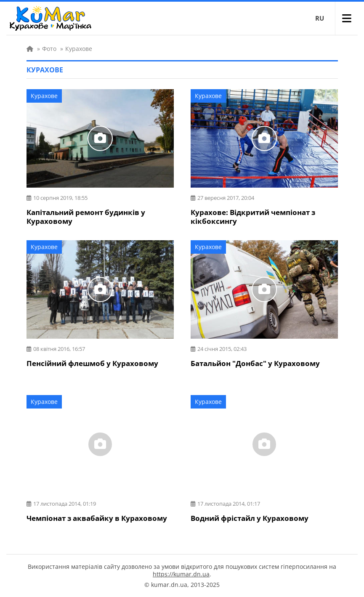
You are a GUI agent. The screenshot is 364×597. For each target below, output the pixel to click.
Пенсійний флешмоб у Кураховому (92, 363)
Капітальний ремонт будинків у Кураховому (86, 217)
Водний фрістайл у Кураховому (250, 518)
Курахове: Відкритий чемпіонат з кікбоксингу (253, 217)
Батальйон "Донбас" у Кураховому (255, 363)
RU (320, 18)
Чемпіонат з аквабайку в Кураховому (97, 518)
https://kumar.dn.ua (181, 574)
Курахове (44, 96)
